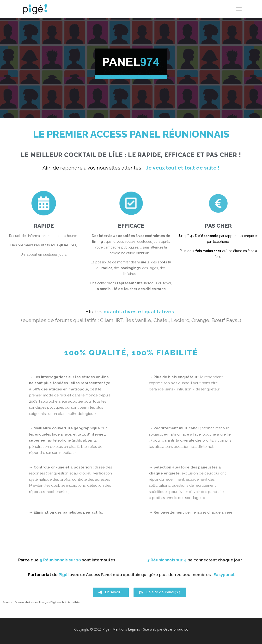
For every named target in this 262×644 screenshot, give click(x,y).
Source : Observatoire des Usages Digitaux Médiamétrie (41, 602)
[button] (111, 598)
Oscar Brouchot (176, 629)
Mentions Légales (126, 629)
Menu (239, 9)
